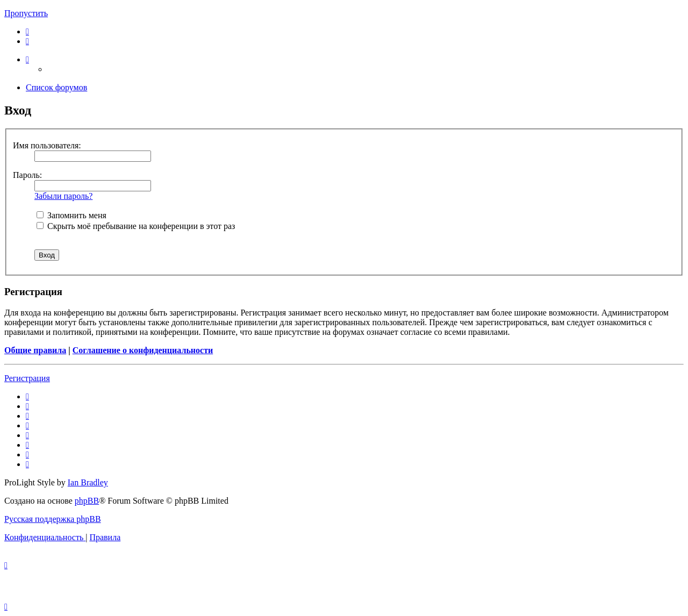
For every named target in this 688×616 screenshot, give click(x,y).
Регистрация (27, 378)
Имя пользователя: (47, 145)
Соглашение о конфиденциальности (143, 350)
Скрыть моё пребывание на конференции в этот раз (136, 226)
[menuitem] (27, 31)
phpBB (87, 501)
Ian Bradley (88, 482)
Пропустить (26, 13)
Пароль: (27, 175)
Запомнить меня (71, 215)
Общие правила (35, 350)
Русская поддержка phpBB (53, 519)
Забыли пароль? (63, 196)
